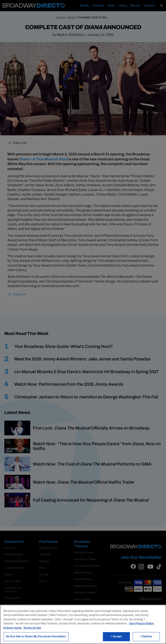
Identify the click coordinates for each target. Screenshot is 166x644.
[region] (83, 624)
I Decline (146, 636)
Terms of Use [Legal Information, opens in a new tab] (32, 628)
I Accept (116, 636)
